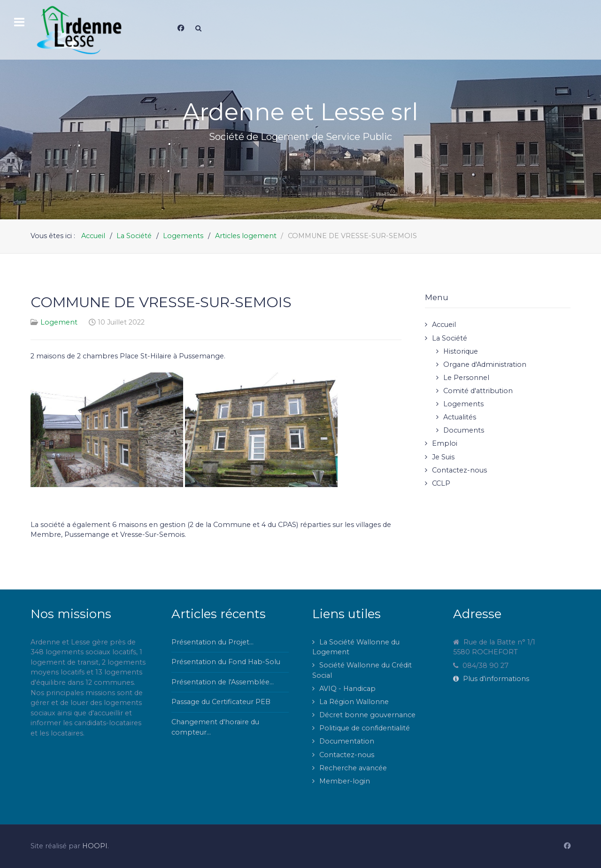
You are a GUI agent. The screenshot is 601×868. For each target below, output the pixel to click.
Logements (463, 404)
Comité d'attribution (478, 391)
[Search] (198, 28)
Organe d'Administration (485, 364)
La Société (450, 338)
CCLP (441, 483)
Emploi (445, 443)
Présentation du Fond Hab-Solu (226, 662)
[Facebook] (181, 28)
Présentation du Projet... (212, 642)
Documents (464, 430)
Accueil (444, 325)
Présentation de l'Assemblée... (223, 682)
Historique (461, 351)
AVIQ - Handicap (347, 689)
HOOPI (95, 846)
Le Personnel (466, 378)
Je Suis (443, 457)
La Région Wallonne (354, 702)
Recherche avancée (353, 768)
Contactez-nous (459, 470)
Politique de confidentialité (365, 728)
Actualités (460, 417)
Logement (59, 322)
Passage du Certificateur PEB (221, 702)
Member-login (345, 781)
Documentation (347, 741)
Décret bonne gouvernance (367, 715)
